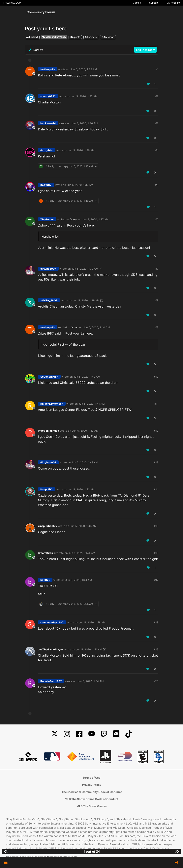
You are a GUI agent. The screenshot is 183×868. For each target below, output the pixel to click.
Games (137, 3)
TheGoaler (47, 219)
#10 (156, 377)
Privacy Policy (92, 785)
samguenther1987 (52, 622)
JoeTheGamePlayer (50, 649)
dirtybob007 (48, 269)
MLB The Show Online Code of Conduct (91, 799)
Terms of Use (91, 778)
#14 (156, 489)
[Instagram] (67, 734)
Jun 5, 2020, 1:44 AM (82, 553)
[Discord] (116, 734)
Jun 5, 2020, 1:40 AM (97, 327)
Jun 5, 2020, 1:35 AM (84, 69)
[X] (55, 734)
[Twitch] (104, 734)
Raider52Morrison (52, 404)
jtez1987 (46, 185)
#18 (156, 622)
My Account (173, 3)
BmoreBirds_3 (47, 553)
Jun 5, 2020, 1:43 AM (85, 462)
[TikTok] (129, 734)
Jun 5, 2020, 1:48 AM (92, 622)
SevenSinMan (49, 377)
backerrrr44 (48, 123)
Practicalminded (48, 431)
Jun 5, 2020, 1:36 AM (84, 123)
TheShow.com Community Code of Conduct (92, 792)
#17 (156, 580)
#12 (156, 431)
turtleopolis (48, 69)
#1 (157, 69)
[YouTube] (92, 734)
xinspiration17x (47, 526)
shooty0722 (48, 96)
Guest (74, 219)
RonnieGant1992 (51, 681)
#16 (156, 553)
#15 (156, 526)
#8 (157, 300)
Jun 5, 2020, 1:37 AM (80, 185)
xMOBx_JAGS (49, 300)
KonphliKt (46, 489)
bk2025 (45, 580)
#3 (157, 123)
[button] (6, 862)
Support (154, 3)
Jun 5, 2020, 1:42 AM (85, 431)
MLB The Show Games (92, 806)
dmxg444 (46, 150)
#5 (157, 185)
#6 (157, 219)
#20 (156, 681)
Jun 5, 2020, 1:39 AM (85, 269)
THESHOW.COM (12, 3)
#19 (156, 649)
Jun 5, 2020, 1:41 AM (92, 404)
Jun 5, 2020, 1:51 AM (89, 649)
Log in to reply (145, 50)
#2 (157, 96)
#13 (156, 462)
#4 (157, 150)
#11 (156, 404)
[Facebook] (79, 734)
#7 (157, 269)
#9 (157, 327)
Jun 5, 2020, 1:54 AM (90, 681)
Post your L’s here (80, 225)
